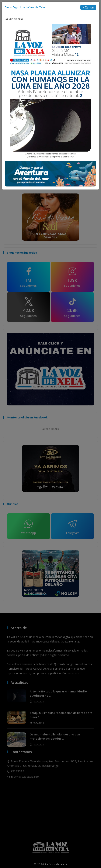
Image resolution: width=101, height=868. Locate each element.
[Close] (88, 7)
